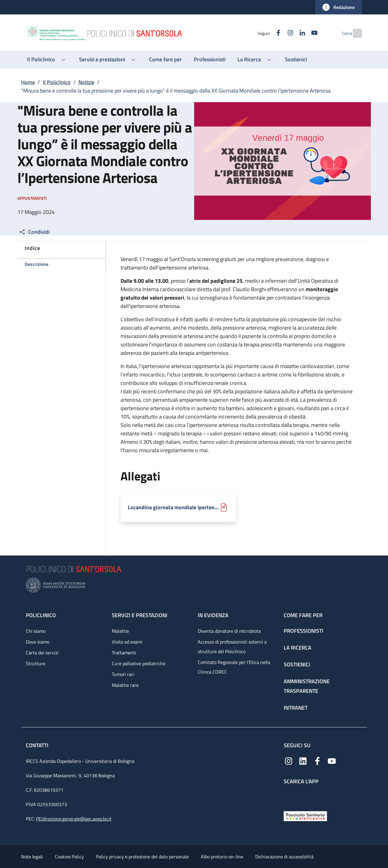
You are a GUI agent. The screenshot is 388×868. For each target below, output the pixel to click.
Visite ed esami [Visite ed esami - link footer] (127, 642)
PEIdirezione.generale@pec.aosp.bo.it (74, 819)
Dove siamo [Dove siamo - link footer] (38, 642)
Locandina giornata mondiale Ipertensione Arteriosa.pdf (173, 507)
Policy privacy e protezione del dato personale (142, 857)
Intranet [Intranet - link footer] (296, 708)
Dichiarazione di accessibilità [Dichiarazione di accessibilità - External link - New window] (284, 857)
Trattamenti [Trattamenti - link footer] (124, 653)
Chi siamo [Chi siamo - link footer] (36, 631)
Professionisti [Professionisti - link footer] (304, 631)
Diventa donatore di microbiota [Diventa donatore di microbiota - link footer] (229, 631)
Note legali (32, 857)
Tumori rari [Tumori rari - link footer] (123, 674)
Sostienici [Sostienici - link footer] (297, 664)
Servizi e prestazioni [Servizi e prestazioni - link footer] (140, 615)
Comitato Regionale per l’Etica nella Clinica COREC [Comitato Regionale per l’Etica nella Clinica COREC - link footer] (234, 667)
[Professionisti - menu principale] (210, 59)
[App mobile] (289, 796)
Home (28, 82)
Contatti (38, 745)
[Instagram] (279, 33)
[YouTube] (303, 33)
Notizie (86, 82)
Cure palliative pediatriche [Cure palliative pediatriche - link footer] (139, 663)
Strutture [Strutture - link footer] (36, 663)
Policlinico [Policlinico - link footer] (41, 615)
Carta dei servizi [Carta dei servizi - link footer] (42, 653)
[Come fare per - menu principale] (165, 59)
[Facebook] (267, 33)
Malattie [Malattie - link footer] (120, 631)
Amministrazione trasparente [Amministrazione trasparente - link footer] (307, 686)
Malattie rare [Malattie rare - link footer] (125, 685)
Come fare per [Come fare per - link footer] (303, 615)
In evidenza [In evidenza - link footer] (213, 615)
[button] (339, 7)
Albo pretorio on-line (222, 857)
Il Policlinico (57, 82)
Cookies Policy (69, 857)
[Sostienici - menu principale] (296, 59)
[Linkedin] (291, 33)
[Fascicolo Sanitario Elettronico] (305, 816)
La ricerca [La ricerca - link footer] (298, 648)
